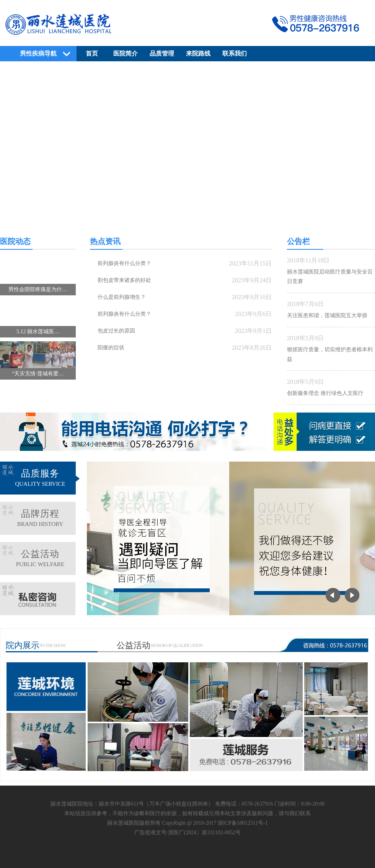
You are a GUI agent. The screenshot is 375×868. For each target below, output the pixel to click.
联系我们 (235, 53)
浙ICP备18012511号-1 (243, 823)
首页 (92, 53)
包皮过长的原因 (116, 331)
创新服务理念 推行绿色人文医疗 (325, 393)
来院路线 (198, 53)
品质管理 (162, 53)
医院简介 (126, 53)
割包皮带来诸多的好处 (124, 280)
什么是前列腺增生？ (122, 297)
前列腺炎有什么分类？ (124, 263)
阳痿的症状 (111, 348)
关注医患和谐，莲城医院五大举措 (327, 315)
